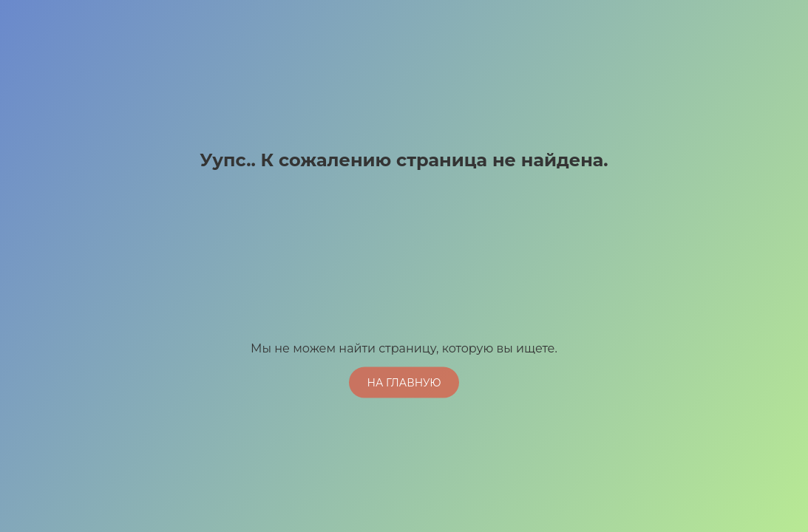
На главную (404, 382)
